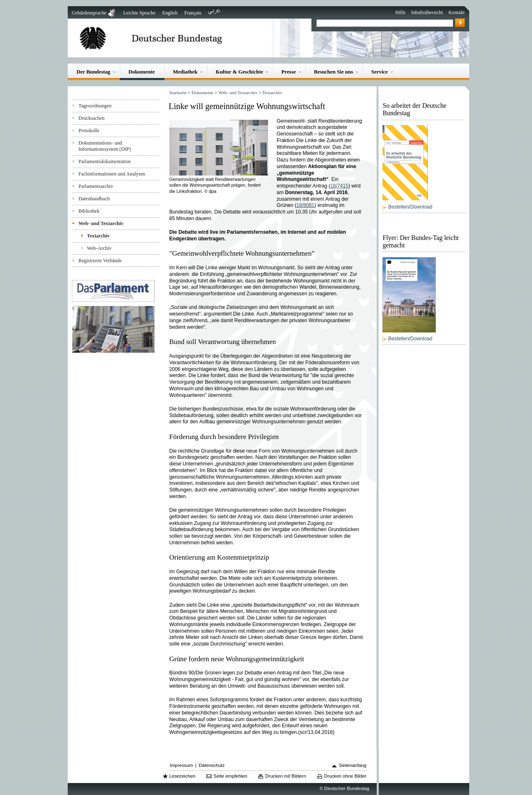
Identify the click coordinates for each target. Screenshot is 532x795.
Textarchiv (99, 236)
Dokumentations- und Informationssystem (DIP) (105, 146)
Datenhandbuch (94, 199)
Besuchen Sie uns (334, 72)
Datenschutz (212, 765)
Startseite (178, 93)
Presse (289, 72)
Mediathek (185, 72)
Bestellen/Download (410, 207)
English (170, 13)
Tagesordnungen (95, 106)
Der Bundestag (93, 72)
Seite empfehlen (230, 776)
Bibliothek (89, 211)
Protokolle (89, 131)
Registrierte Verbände (100, 261)
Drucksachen (91, 118)
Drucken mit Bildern (286, 776)
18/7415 (340, 186)
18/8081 (306, 205)
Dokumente (142, 72)
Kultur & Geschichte (239, 72)
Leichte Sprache (139, 13)
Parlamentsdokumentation (104, 161)
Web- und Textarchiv (101, 223)
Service (380, 72)
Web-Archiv (100, 248)
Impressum (181, 765)
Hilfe (400, 12)
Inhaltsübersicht (427, 12)
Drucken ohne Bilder (345, 776)
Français (193, 13)
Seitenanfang (353, 765)
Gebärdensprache (89, 13)
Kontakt (457, 12)
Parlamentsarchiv (96, 186)
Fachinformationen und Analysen (112, 174)
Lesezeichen (182, 776)
